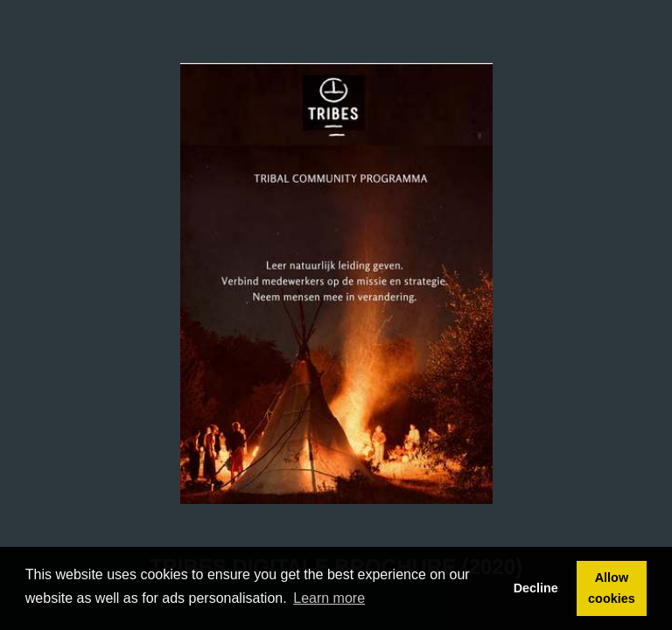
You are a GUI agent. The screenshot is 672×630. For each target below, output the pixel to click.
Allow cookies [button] (612, 588)
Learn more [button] (329, 598)
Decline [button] (536, 588)
